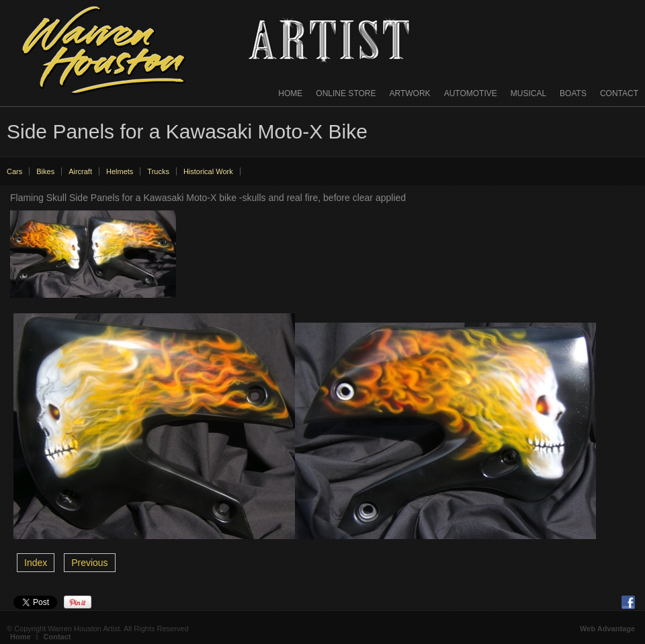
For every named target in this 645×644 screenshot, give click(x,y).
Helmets (120, 171)
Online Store (346, 93)
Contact (619, 93)
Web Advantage (607, 629)
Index (36, 563)
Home (290, 93)
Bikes (45, 171)
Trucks (158, 171)
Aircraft (80, 171)
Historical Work (208, 171)
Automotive (471, 93)
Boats (573, 93)
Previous (89, 563)
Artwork (410, 93)
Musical (528, 93)
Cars (14, 171)
